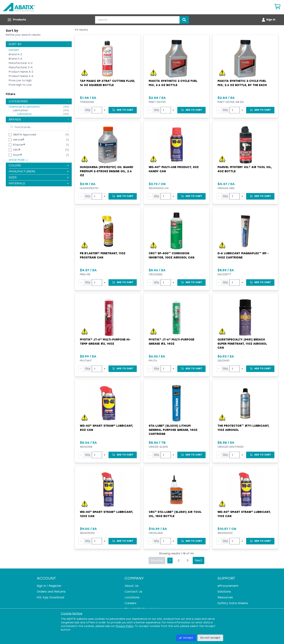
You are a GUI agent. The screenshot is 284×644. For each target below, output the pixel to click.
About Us (132, 586)
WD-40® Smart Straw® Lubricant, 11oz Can (244, 514)
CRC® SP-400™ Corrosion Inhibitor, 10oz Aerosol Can (172, 255)
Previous (157, 560)
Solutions (224, 592)
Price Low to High (20, 80)
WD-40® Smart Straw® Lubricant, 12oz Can (106, 514)
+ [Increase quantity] (105, 110)
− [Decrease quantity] (81, 110)
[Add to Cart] (123, 110)
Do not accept (210, 638)
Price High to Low (20, 85)
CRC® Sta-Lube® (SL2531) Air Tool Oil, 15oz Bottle (175, 514)
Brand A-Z (15, 54)
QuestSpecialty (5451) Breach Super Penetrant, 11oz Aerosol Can (242, 344)
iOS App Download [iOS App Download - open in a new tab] (50, 597)
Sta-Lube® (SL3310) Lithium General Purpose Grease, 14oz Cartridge (173, 430)
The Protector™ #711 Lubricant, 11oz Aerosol (243, 428)
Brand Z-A (15, 59)
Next (199, 560)
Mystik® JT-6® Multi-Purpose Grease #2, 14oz (172, 342)
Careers (130, 603)
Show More (19, 160)
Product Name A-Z (21, 72)
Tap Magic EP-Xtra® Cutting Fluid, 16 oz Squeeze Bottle (107, 83)
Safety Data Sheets (233, 603)
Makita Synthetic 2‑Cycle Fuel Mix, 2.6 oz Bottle (173, 83)
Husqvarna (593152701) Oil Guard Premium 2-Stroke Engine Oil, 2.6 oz (106, 171)
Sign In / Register (49, 586)
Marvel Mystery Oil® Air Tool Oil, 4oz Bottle (245, 169)
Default (14, 50)
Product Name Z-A (21, 76)
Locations (132, 597)
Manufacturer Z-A (21, 67)
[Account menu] (268, 20)
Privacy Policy (125, 626)
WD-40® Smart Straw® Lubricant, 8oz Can (106, 428)
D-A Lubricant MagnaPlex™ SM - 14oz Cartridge (243, 255)
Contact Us (133, 592)
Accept (186, 638)
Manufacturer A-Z (21, 63)
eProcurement (228, 586)
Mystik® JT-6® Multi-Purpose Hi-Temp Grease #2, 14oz (105, 342)
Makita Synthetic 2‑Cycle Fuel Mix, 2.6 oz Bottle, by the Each (242, 83)
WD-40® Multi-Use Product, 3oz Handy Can (174, 169)
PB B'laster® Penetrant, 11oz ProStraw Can (103, 255)
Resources (225, 597)
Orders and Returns (51, 592)
